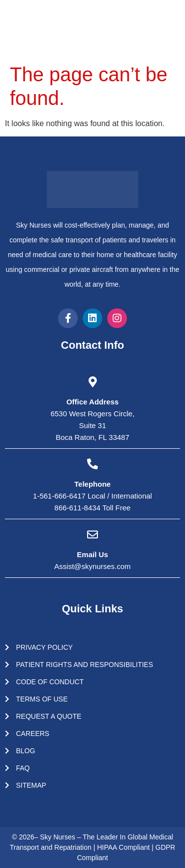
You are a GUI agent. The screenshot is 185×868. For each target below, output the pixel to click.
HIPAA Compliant (124, 847)
